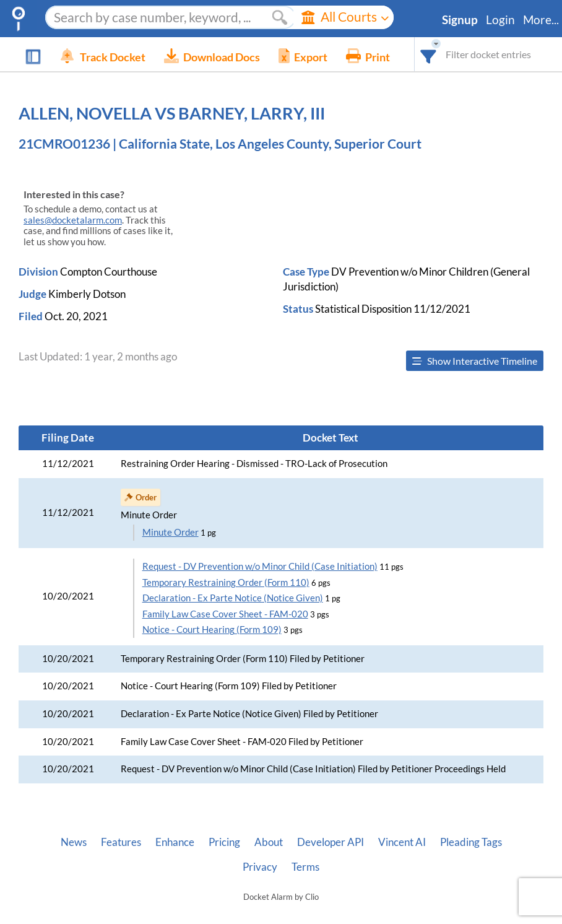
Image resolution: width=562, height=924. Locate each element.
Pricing (224, 842)
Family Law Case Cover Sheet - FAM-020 (225, 614)
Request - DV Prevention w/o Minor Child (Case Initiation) (260, 566)
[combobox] (429, 54)
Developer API (331, 842)
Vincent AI (402, 842)
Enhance (175, 842)
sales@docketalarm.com (73, 220)
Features (121, 842)
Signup (460, 20)
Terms (305, 867)
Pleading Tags (471, 842)
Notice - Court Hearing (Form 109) (212, 630)
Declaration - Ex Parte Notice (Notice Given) (233, 598)
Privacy (260, 867)
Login (500, 20)
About (269, 842)
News (74, 842)
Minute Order (171, 532)
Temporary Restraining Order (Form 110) (226, 582)
